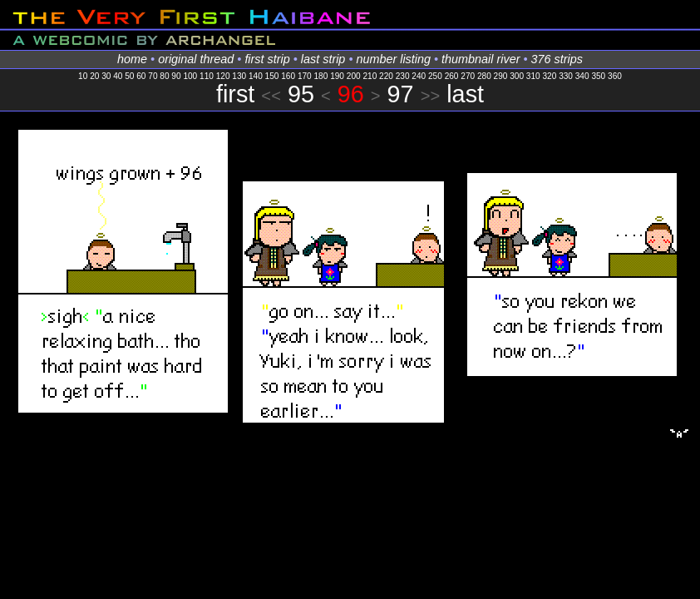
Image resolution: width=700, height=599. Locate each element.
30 (106, 76)
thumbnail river (481, 59)
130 (239, 76)
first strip (267, 59)
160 (288, 76)
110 (207, 76)
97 (401, 94)
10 (83, 76)
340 (582, 76)
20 (94, 76)
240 (419, 76)
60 (141, 76)
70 (153, 76)
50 (129, 76)
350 (598, 76)
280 (484, 76)
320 (549, 76)
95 (301, 94)
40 (118, 76)
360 (615, 76)
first (235, 94)
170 (305, 76)
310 (533, 76)
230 (403, 76)
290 (501, 76)
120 (223, 76)
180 (321, 76)
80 (164, 76)
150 (272, 76)
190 (337, 76)
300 (517, 76)
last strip (323, 59)
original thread (196, 59)
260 (452, 76)
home (132, 59)
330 (566, 76)
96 (351, 94)
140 (256, 76)
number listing (393, 59)
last (465, 94)
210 (370, 76)
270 (468, 76)
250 (435, 76)
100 (190, 76)
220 (386, 76)
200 (354, 76)
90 (176, 76)
